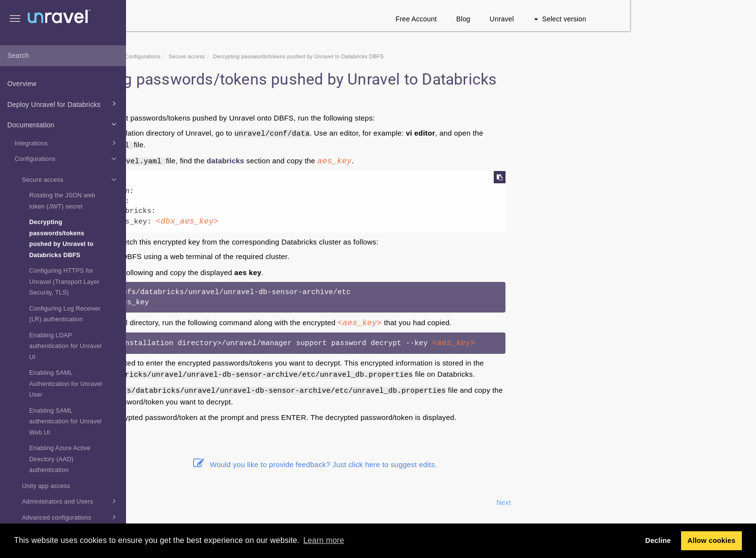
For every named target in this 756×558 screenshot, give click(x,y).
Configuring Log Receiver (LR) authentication (65, 314)
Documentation (63, 124)
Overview (22, 84)
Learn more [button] (324, 540)
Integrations (67, 143)
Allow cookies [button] (711, 541)
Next (630, 503)
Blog (589, 19)
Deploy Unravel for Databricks (63, 104)
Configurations (67, 158)
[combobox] (63, 56)
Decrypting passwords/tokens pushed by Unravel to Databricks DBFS (61, 239)
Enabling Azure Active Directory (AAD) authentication (60, 459)
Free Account (542, 19)
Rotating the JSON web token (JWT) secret (62, 201)
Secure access (71, 179)
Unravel (628, 19)
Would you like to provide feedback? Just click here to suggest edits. (441, 464)
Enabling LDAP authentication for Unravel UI (65, 346)
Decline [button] (658, 541)
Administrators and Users (71, 501)
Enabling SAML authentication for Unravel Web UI (65, 422)
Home (190, 56)
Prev (152, 503)
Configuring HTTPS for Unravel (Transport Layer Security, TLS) (64, 282)
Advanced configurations (71, 517)
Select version (686, 19)
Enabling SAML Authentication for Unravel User (66, 384)
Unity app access (46, 486)
